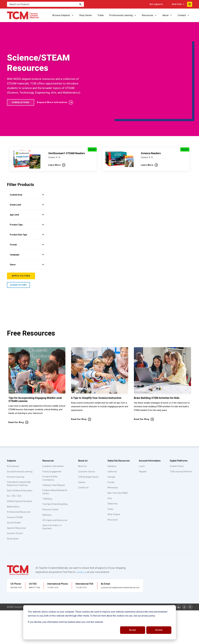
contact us (82, 556)
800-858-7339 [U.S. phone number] (18, 572)
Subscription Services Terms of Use (90, 591)
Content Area (27, 169)
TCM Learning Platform (180, 445)
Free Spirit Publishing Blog (53, 480)
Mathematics (14, 491)
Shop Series (86, 15)
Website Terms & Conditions (55, 591)
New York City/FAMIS (118, 467)
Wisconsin (113, 494)
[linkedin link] (179, 591)
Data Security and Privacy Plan (142, 591)
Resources (148, 15)
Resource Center (51, 487)
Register (143, 445)
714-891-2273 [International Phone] (61, 572)
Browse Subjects (62, 15)
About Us (82, 435)
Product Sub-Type (27, 208)
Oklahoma (112, 478)
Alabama (112, 440)
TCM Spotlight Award (88, 451)
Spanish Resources (17, 512)
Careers (81, 456)
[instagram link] (184, 591)
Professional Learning (121, 15)
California (112, 445)
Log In (141, 440)
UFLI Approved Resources (50, 500)
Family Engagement (52, 445)
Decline (159, 630)
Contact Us (83, 461)
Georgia (111, 451)
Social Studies (14, 507)
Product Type (27, 198)
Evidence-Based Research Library (51, 466)
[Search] (80, 4)
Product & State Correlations (50, 452)
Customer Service (86, 445)
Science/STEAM (15, 501)
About (166, 15)
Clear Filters (18, 259)
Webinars (47, 493)
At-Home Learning (16, 454)
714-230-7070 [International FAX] (89, 572)
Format (27, 218)
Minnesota (113, 461)
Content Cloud (176, 440)
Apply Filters (21, 250)
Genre (27, 238)
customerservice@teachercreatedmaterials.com (132, 572)
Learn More (54, 139)
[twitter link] (190, 591)
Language (27, 228)
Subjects (12, 435)
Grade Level (27, 179)
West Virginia (114, 488)
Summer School (15, 517)
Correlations (22, 89)
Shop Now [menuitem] (174, 4)
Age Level (27, 188)
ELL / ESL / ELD (15, 477)
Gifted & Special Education (15, 484)
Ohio (110, 472)
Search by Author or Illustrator (52, 508)
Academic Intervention (54, 440)
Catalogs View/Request (54, 459)
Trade (101, 15)
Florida (111, 456)
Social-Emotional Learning (16, 447)
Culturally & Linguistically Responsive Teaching (20, 461)
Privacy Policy (118, 591)
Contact (182, 15)
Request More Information (56, 89)
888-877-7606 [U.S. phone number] (39, 572)
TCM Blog (47, 473)
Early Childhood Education (15, 470)
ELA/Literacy (13, 440)
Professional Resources (19, 496)
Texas (110, 483)
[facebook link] (173, 591)
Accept (133, 630)
